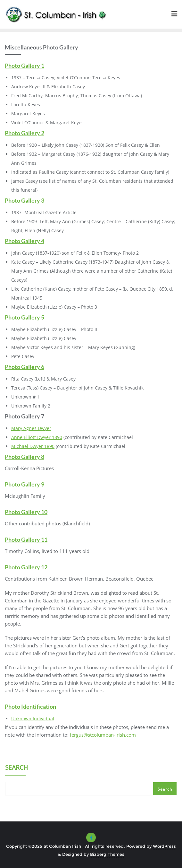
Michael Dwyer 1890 (33, 446)
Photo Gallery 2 (25, 133)
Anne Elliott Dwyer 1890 (37, 437)
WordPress (164, 846)
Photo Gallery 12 (26, 567)
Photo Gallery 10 (26, 512)
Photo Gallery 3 (25, 200)
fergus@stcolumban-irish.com (103, 735)
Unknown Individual (33, 719)
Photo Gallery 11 (26, 539)
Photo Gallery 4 (25, 241)
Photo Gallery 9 (25, 484)
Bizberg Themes (107, 854)
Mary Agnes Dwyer (31, 428)
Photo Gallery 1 (25, 66)
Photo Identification (30, 706)
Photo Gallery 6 (25, 367)
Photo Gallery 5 (25, 317)
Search (17, 768)
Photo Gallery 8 (25, 457)
